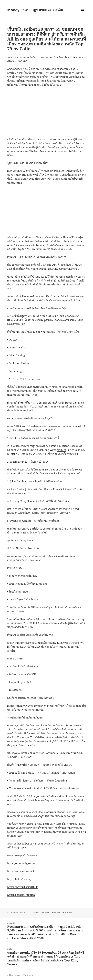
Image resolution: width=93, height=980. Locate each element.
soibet (17, 844)
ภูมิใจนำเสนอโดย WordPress (20, 975)
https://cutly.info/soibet (21, 871)
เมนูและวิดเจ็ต (82, 10)
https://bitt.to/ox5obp (19, 879)
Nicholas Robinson (41, 913)
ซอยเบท (62, 450)
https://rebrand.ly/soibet (21, 863)
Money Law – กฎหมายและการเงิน (35, 10)
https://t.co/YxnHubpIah (21, 895)
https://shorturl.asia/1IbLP (22, 887)
